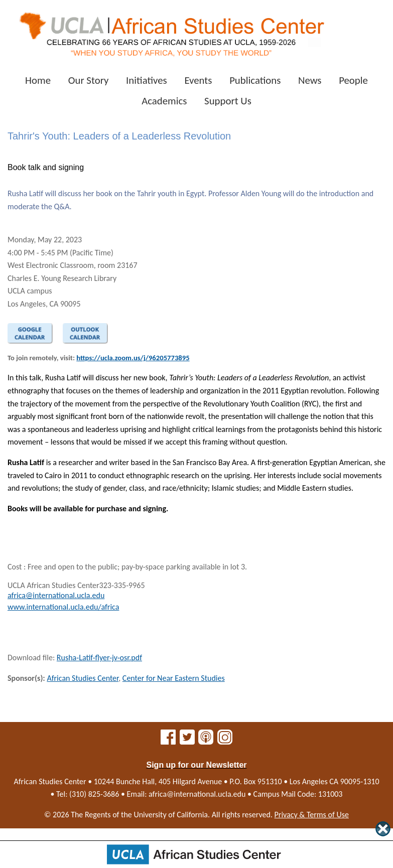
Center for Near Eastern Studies (174, 678)
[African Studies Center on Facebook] (168, 740)
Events (198, 80)
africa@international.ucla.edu (56, 595)
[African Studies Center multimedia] (206, 740)
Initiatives (147, 80)
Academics (164, 101)
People (353, 80)
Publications (255, 80)
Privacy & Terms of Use (312, 815)
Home (38, 80)
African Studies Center (83, 678)
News (310, 80)
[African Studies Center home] (171, 30)
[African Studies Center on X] (187, 740)
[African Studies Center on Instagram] (225, 740)
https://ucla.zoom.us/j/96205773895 (133, 358)
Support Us (228, 101)
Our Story (89, 80)
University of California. (172, 815)
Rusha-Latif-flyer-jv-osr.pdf (99, 658)
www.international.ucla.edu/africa (63, 607)
